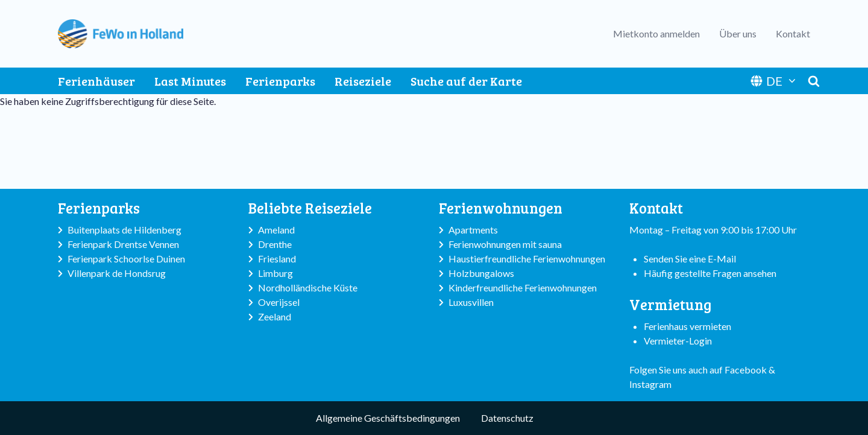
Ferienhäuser (96, 81)
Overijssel (279, 302)
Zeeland (275, 316)
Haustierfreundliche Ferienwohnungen (527, 259)
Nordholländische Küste (308, 287)
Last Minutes (190, 81)
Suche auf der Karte (466, 81)
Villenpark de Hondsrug (117, 273)
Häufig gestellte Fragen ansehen (710, 273)
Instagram (650, 384)
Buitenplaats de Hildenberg (124, 230)
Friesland (277, 259)
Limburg (275, 273)
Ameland (276, 230)
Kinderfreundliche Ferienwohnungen (523, 287)
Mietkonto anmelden (656, 33)
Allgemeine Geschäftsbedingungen (388, 418)
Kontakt (793, 33)
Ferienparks (280, 81)
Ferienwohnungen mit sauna (505, 244)
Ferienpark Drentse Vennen (123, 244)
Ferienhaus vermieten (687, 326)
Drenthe (275, 244)
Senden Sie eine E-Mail (690, 259)
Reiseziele (363, 81)
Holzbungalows (481, 273)
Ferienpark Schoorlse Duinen (126, 259)
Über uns (738, 33)
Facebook (746, 370)
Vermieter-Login (678, 341)
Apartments (473, 230)
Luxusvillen (471, 302)
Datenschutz (507, 418)
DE (774, 81)
